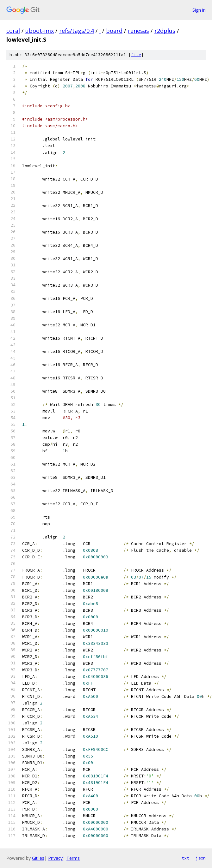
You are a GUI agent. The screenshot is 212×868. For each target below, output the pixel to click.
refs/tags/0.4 (77, 31)
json (201, 858)
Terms (73, 858)
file (136, 55)
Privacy (55, 858)
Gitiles (38, 858)
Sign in (199, 10)
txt (185, 858)
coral (13, 31)
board (114, 31)
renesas (138, 31)
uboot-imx (40, 31)
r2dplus (165, 31)
